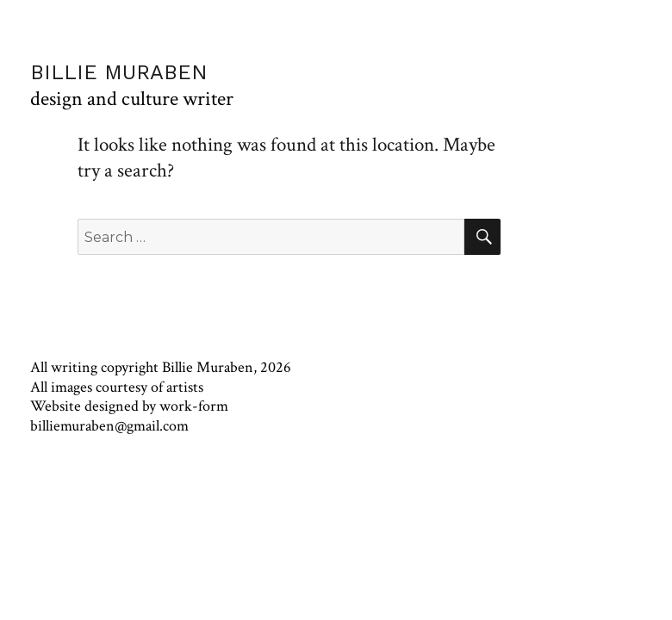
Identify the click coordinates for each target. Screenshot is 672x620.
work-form (194, 406)
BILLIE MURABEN (119, 72)
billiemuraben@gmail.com (109, 426)
